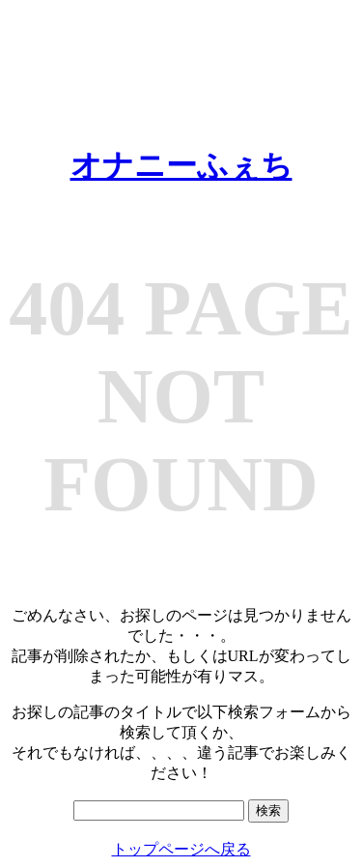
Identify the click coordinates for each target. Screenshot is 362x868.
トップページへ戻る (181, 849)
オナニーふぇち (181, 165)
